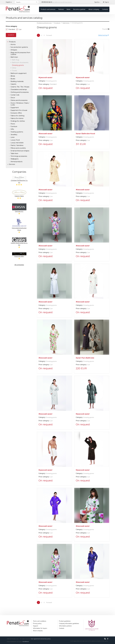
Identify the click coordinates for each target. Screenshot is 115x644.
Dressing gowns (51, 81)
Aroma (13, 44)
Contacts (105, 9)
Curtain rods (15, 95)
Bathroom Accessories (20, 63)
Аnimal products (16, 162)
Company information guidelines (69, 623)
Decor (13, 98)
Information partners (65, 626)
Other (14, 68)
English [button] (8, 2)
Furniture (14, 126)
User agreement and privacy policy (41, 639)
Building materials (17, 81)
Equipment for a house (19, 110)
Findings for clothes (18, 121)
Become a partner (79, 9)
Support (36, 626)
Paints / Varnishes (17, 145)
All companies (19, 265)
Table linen (14, 153)
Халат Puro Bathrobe (85, 358)
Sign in (107, 2)
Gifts (12, 129)
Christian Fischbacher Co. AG (19, 180)
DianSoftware (26, 642)
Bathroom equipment (19, 73)
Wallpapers (14, 159)
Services (12, 164)
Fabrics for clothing (17, 116)
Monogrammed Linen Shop (19, 225)
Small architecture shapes (20, 151)
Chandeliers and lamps (19, 90)
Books (13, 79)
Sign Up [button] (97, 2)
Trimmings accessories (19, 156)
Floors (13, 124)
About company (94, 9)
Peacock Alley (19, 255)
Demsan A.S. (19, 208)
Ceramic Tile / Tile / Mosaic (20, 87)
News (68, 9)
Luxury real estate (17, 143)
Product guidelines (65, 621)
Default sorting (103, 35)
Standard (12, 29)
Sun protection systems (19, 47)
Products (12, 42)
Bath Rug (16, 60)
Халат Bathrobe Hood (85, 134)
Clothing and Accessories (20, 92)
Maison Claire (19, 193)
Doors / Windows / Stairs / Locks (20, 104)
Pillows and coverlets (18, 148)
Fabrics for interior (17, 118)
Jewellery (14, 135)
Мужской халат (45, 78)
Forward (49, 35)
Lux (20, 29)
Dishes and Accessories (19, 100)
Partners (61, 9)
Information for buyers (40, 628)
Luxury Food (15, 140)
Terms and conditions (40, 621)
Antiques (14, 50)
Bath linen (14, 57)
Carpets (13, 84)
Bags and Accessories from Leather (20, 53)
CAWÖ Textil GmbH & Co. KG (19, 242)
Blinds (13, 76)
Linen (13, 137)
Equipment (15, 108)
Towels (14, 71)
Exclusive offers (16, 113)
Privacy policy (37, 623)
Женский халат (45, 134)
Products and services (48, 9)
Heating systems (17, 132)
